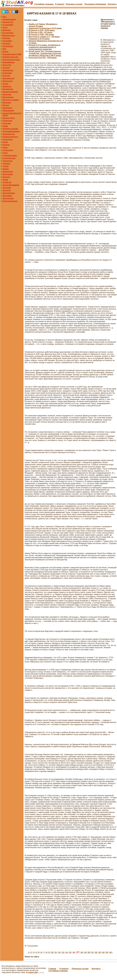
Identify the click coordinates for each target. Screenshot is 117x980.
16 (74, 952)
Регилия (6, 145)
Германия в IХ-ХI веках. (39, 39)
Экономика (7, 196)
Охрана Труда (9, 118)
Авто (4, 17)
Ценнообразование (11, 185)
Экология (6, 190)
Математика (8, 89)
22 (96, 952)
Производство (9, 134)
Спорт (5, 153)
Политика (7, 123)
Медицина (7, 94)
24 (103, 952)
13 (63, 952)
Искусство (7, 65)
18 (82, 952)
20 (89, 952)
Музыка (6, 105)
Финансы (6, 177)
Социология (8, 150)
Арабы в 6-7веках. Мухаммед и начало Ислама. (43, 25)
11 (56, 952)
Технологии (7, 161)
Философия (8, 174)
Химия (5, 180)
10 (52, 952)
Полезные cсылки (74, 4)
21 (92, 952)
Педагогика (7, 121)
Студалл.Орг (32, 972)
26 (110, 952)
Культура (6, 76)
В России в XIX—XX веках (41, 32)
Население (7, 108)
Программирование (11, 131)
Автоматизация (9, 19)
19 (85, 952)
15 (70, 952)
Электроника (8, 198)
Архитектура (8, 22)
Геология (6, 44)
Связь (5, 147)
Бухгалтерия (8, 33)
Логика (5, 84)
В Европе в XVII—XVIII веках (42, 30)
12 (59, 952)
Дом (4, 49)
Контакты (112, 4)
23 (100, 952)
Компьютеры (8, 70)
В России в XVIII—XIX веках (41, 35)
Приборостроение (10, 129)
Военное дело (9, 35)
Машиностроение (10, 92)
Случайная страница (44, 4)
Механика (7, 102)
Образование (8, 111)
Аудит (5, 27)
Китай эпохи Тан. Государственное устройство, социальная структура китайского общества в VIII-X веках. (45, 53)
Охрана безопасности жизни (12, 114)
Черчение (7, 188)
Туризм (6, 166)
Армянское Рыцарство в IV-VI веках (45, 28)
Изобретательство (10, 57)
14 (67, 952)
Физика (6, 169)
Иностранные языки (11, 60)
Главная (52, 969)
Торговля (6, 164)
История (6, 68)
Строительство (9, 158)
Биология (7, 30)
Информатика (8, 62)
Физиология (8, 172)
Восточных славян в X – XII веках (44, 37)
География (7, 41)
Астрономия (8, 25)
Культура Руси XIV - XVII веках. (43, 58)
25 (107, 952)
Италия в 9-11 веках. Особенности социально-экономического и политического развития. (44, 47)
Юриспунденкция (10, 201)
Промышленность (10, 137)
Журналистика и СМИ (12, 54)
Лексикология (8, 78)
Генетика (6, 38)
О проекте (60, 4)
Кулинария (7, 73)
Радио (5, 142)
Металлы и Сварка (11, 100)
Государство (8, 46)
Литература (7, 81)
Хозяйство (7, 182)
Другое (5, 52)
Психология (8, 139)
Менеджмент (8, 97)
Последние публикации (95, 4)
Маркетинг (7, 86)
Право (5, 126)
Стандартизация (10, 156)
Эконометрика (9, 193)
